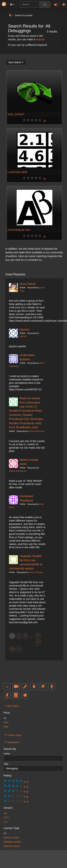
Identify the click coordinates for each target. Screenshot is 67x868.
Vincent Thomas (36, 572)
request (40, 39)
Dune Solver (28, 284)
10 (12, 649)
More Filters (12, 706)
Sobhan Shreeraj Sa (18, 471)
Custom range (13, 735)
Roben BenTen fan (37, 431)
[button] (12, 4)
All (7, 687)
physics (25, 329)
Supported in (12, 742)
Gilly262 (23, 336)
